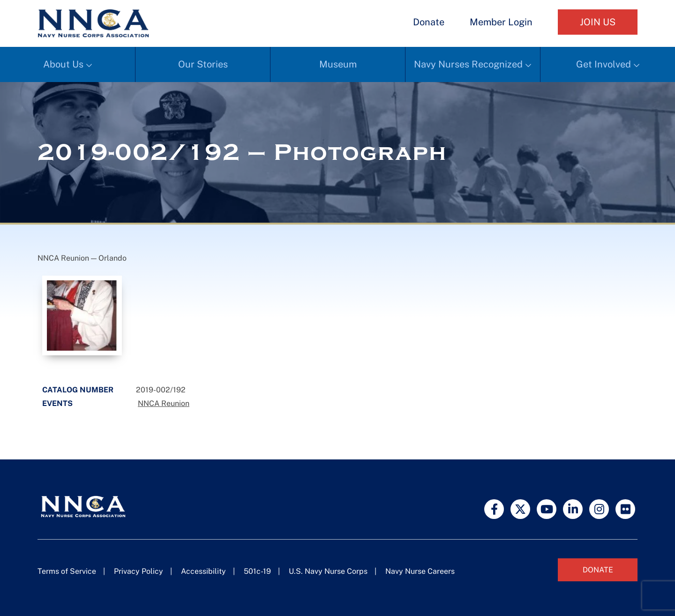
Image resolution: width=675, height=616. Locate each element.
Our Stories (203, 64)
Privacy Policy (139, 571)
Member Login (501, 22)
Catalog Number (78, 390)
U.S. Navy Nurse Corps (328, 571)
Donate (429, 22)
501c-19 (257, 571)
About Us (63, 64)
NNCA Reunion (164, 403)
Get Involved (604, 64)
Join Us (598, 22)
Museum (338, 64)
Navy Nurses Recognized (468, 64)
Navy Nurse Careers (420, 571)
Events (57, 403)
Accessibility (203, 571)
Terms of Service (67, 571)
